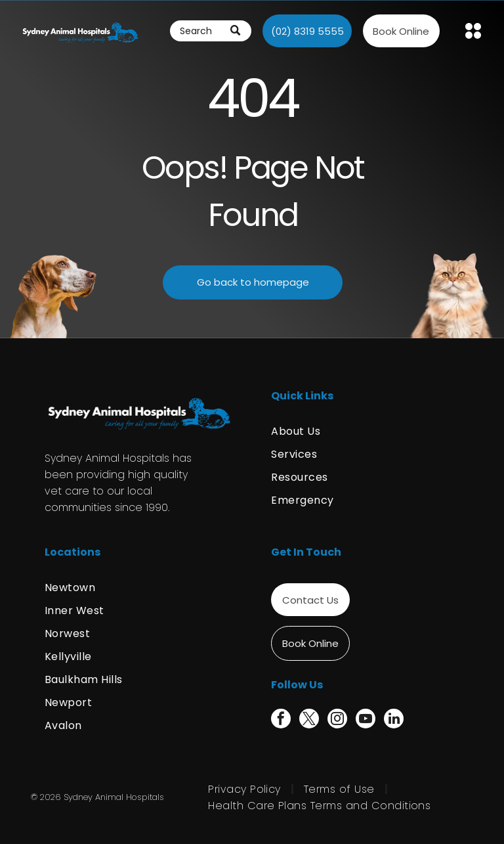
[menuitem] (365, 431)
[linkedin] (394, 720)
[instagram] (337, 720)
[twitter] (309, 720)
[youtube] (366, 720)
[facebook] (281, 720)
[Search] (211, 31)
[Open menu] (473, 31)
